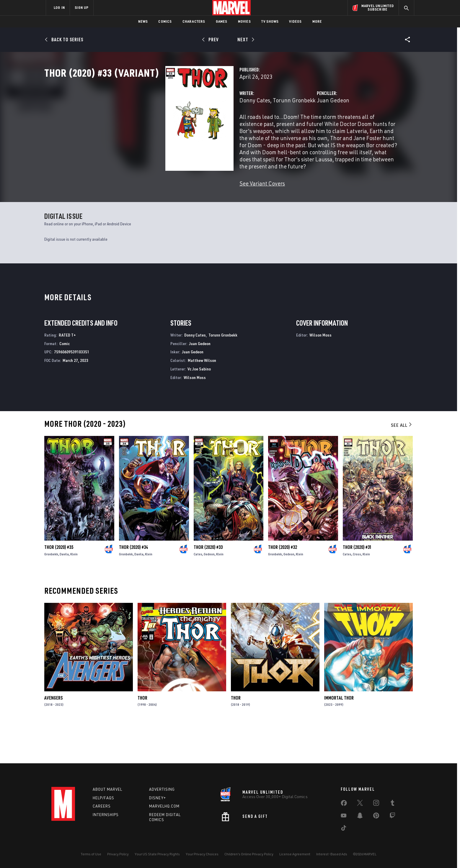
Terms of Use (91, 854)
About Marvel (107, 789)
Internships (106, 815)
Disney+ (158, 798)
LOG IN (59, 8)
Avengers (53, 735)
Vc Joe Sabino (199, 406)
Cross (357, 591)
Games (222, 21)
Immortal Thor (339, 735)
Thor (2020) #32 (283, 585)
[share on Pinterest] (376, 817)
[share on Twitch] (392, 817)
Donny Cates (170, 126)
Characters (194, 21)
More (317, 21)
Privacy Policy (118, 854)
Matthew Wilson (202, 398)
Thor (142, 735)
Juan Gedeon (291, 126)
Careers (102, 806)
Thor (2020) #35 (59, 585)
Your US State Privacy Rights (157, 854)
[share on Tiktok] (344, 829)
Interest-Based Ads (332, 854)
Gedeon (209, 591)
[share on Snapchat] (360, 817)
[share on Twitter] (360, 804)
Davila (64, 591)
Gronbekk (51, 591)
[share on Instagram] (376, 804)
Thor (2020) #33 (208, 585)
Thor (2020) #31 (357, 585)
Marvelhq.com (164, 806)
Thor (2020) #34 (133, 585)
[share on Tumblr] (392, 804)
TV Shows (270, 21)
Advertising (162, 789)
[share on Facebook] (344, 804)
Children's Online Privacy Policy (249, 854)
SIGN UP (81, 8)
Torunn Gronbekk (209, 126)
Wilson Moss (195, 415)
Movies (244, 21)
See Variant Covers (177, 188)
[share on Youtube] (344, 817)
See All (402, 462)
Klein (74, 591)
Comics (165, 21)
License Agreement (295, 854)
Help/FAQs (103, 798)
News (143, 21)
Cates (198, 591)
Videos (295, 21)
